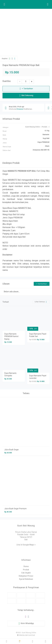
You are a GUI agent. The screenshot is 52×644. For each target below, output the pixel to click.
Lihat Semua (41, 302)
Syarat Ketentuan (26, 579)
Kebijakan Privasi (26, 576)
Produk (26, 570)
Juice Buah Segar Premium (15, 509)
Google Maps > (29, 545)
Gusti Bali (32, 635)
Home (26, 566)
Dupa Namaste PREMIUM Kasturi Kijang (11, 336)
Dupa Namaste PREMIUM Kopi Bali (21, 65)
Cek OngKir (26, 573)
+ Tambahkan (26, 89)
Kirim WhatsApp (26, 624)
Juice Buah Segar (12, 450)
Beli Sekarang (26, 96)
